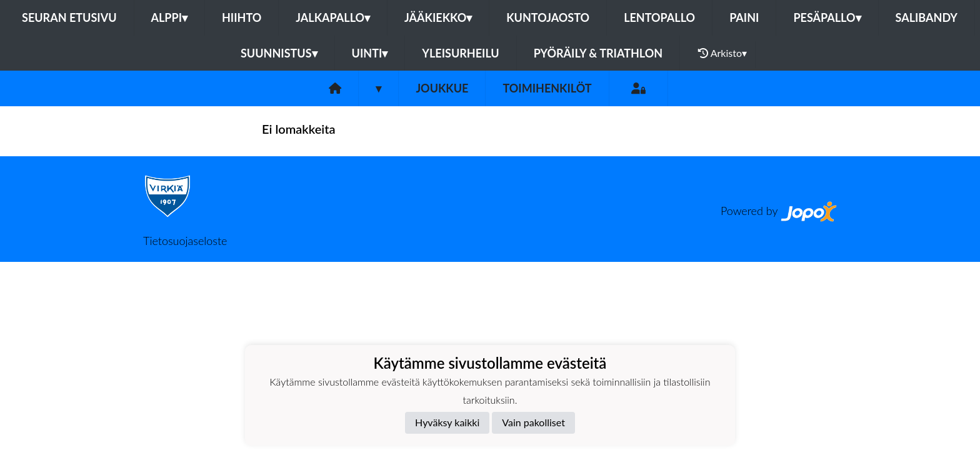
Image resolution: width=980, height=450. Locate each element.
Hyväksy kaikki (447, 422)
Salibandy (927, 17)
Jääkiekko (438, 17)
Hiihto (242, 17)
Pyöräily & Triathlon (598, 53)
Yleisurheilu (460, 53)
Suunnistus (279, 53)
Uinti (370, 53)
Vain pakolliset (533, 422)
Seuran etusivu (69, 17)
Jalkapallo (333, 17)
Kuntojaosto (548, 17)
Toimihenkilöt (547, 88)
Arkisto (722, 53)
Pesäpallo (827, 17)
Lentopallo (659, 17)
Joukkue (442, 88)
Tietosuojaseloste (185, 241)
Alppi (169, 17)
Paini (744, 17)
